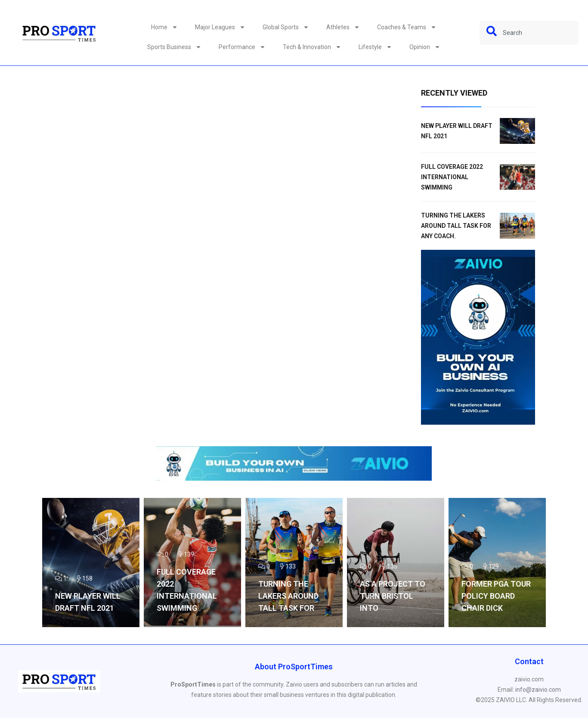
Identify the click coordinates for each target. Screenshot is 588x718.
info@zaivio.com (538, 690)
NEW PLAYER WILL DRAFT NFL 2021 (88, 602)
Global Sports (286, 27)
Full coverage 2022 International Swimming (452, 177)
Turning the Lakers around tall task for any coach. (456, 226)
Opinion (425, 47)
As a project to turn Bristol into (393, 596)
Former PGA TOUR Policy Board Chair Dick (496, 596)
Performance (242, 47)
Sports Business (174, 47)
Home (164, 27)
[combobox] (529, 33)
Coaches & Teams (407, 27)
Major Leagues (220, 27)
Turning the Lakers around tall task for (288, 596)
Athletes (343, 27)
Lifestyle (375, 47)
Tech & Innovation (312, 47)
